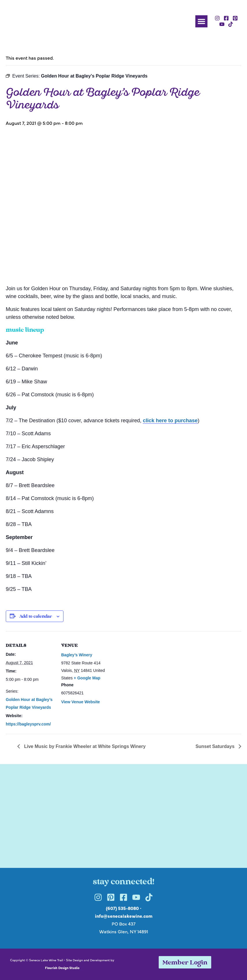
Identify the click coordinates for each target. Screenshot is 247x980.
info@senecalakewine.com (124, 916)
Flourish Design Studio (62, 968)
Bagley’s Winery (77, 655)
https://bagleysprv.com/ (28, 724)
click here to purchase (170, 421)
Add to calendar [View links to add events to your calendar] (36, 617)
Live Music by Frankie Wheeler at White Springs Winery (84, 746)
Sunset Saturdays (216, 746)
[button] (201, 21)
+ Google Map (87, 678)
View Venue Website (81, 702)
